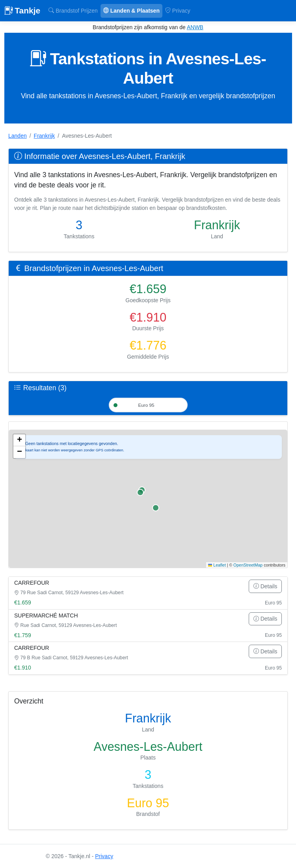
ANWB (195, 27)
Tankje (22, 10)
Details (265, 587)
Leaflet (217, 565)
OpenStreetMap (248, 565)
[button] (19, 441)
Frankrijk (45, 136)
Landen (18, 136)
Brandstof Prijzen (73, 11)
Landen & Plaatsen (131, 11)
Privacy (178, 11)
